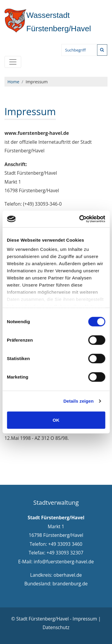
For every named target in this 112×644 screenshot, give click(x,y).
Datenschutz (56, 627)
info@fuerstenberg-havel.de (64, 562)
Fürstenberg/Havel (48, 22)
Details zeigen (78, 401)
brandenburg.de (70, 584)
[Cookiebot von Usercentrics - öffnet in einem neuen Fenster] (80, 219)
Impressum (85, 619)
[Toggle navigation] (13, 62)
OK (56, 420)
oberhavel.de (68, 575)
